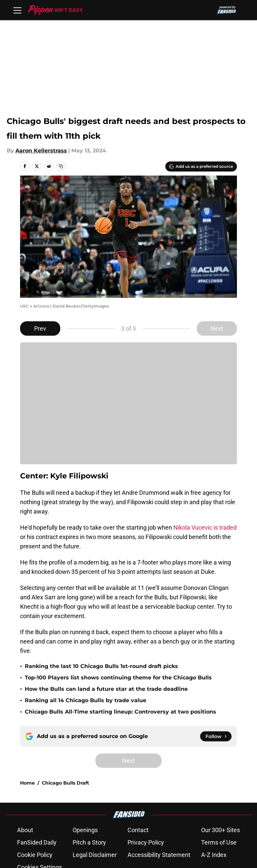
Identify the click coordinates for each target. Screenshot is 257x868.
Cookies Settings (39, 810)
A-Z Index (214, 798)
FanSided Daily (37, 785)
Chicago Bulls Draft (65, 726)
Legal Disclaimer (95, 798)
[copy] (61, 166)
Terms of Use (219, 785)
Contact (138, 773)
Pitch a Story (89, 785)
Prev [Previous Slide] (40, 328)
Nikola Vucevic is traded (205, 527)
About (25, 773)
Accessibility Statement (159, 798)
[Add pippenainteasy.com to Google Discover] (201, 166)
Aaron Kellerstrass (41, 151)
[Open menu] (17, 10)
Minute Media (50, 828)
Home (27, 726)
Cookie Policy (35, 798)
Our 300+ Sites (221, 773)
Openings (85, 773)
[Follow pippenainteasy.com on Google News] (216, 679)
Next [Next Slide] (217, 328)
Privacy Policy (146, 785)
